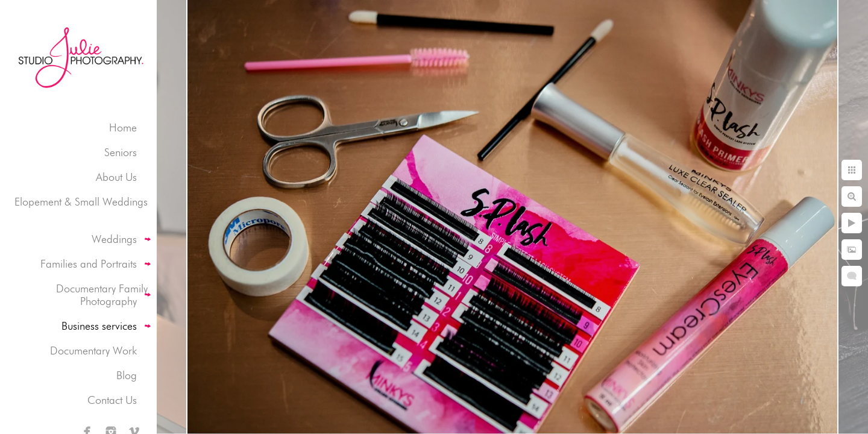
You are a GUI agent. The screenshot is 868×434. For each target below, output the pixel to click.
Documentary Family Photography (102, 295)
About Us (116, 177)
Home (123, 127)
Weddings (114, 239)
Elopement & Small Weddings (81, 202)
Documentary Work (93, 351)
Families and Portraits (89, 264)
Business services (99, 326)
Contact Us (112, 400)
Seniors (121, 152)
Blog (127, 375)
